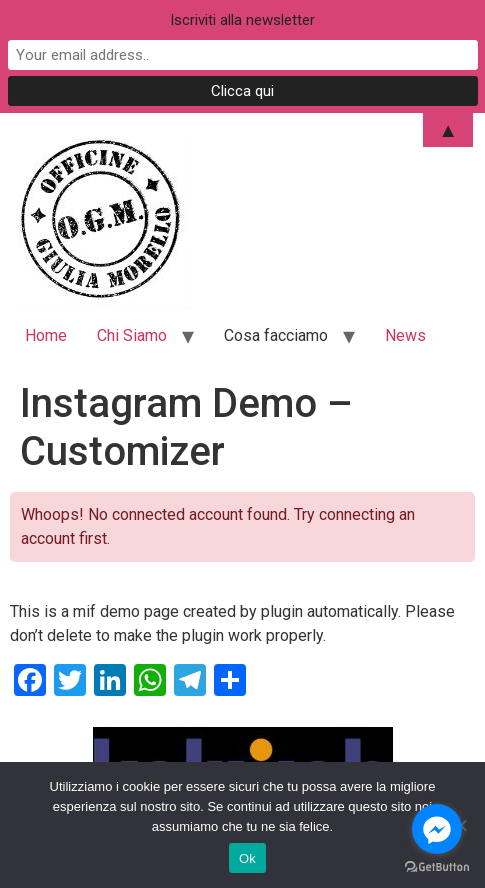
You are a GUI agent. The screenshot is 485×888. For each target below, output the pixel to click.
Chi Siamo (132, 335)
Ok (247, 858)
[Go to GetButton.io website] (437, 867)
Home (46, 335)
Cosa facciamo (276, 335)
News (405, 335)
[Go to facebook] (437, 829)
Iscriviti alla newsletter (242, 20)
